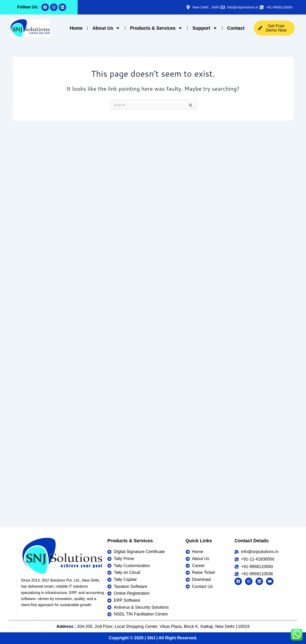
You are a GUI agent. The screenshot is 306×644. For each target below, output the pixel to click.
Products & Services (156, 28)
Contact (236, 28)
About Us (106, 28)
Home (76, 28)
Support (205, 28)
